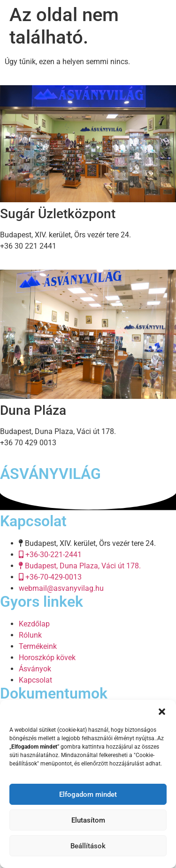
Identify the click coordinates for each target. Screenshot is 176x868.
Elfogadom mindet (88, 794)
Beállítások (88, 846)
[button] (162, 712)
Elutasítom (88, 820)
